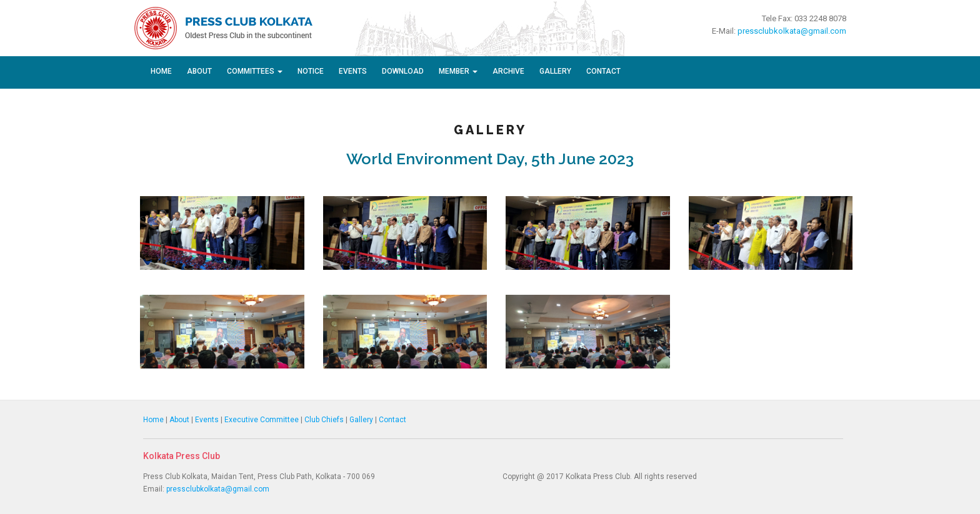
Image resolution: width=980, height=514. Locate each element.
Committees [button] (255, 71)
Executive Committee (262, 420)
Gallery (555, 71)
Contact (603, 71)
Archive (508, 71)
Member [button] (458, 71)
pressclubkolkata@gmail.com (792, 31)
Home (161, 71)
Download (403, 71)
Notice (311, 71)
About (199, 71)
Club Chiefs (324, 420)
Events (353, 71)
